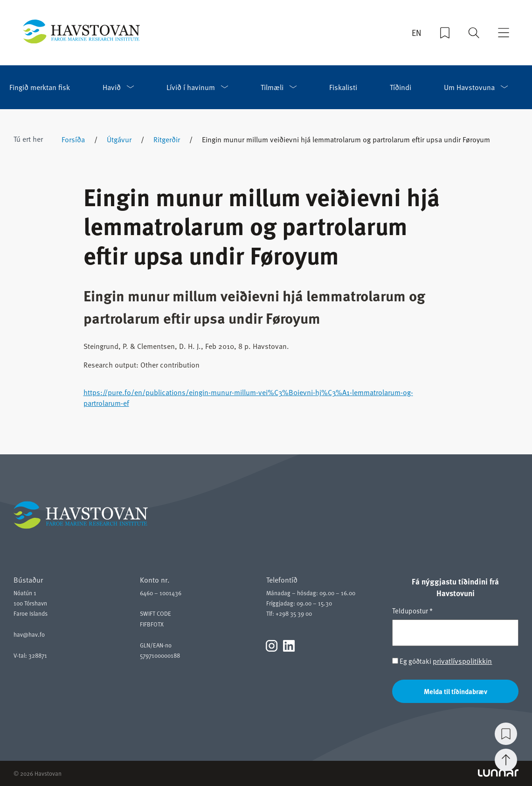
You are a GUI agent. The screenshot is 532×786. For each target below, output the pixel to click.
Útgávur (119, 139)
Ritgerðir (167, 139)
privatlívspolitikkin (462, 661)
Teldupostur (412, 611)
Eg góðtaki (442, 661)
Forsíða (73, 139)
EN (417, 33)
